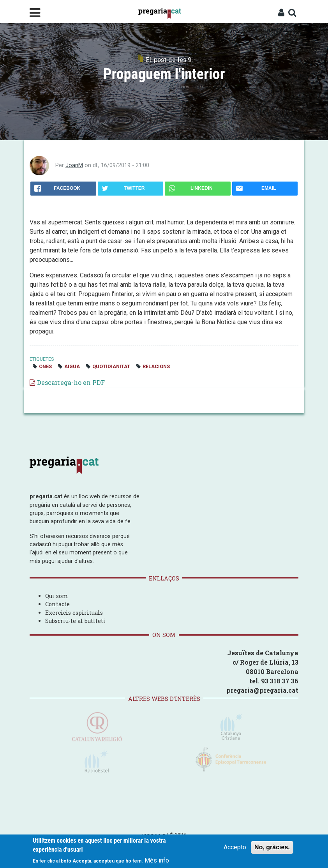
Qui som (57, 596)
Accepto (235, 847)
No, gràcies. (272, 847)
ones (45, 366)
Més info (157, 860)
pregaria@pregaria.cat (262, 690)
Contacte (57, 604)
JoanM (74, 165)
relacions (156, 366)
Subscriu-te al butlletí (75, 621)
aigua (72, 366)
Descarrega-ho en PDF (71, 382)
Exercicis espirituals (74, 613)
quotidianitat (111, 366)
